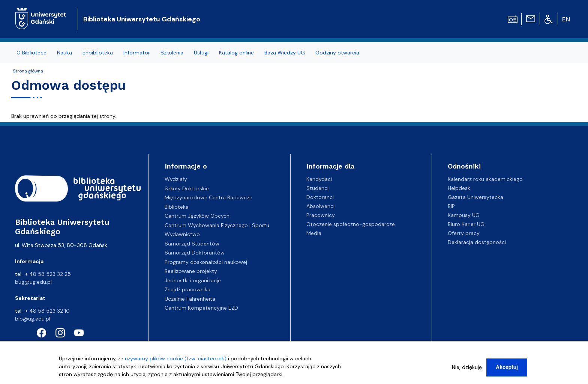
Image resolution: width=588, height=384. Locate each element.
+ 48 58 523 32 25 (48, 274)
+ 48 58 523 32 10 (47, 311)
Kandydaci (319, 179)
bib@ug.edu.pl (33, 319)
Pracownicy (321, 215)
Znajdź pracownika (187, 289)
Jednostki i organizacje (193, 280)
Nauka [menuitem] (64, 53)
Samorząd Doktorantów (195, 253)
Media (314, 233)
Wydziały (176, 179)
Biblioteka (177, 207)
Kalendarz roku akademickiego (485, 179)
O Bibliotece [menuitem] (31, 53)
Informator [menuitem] (137, 53)
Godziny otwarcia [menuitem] (337, 53)
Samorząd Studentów (192, 244)
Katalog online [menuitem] (236, 53)
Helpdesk (459, 188)
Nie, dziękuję (467, 367)
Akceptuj (507, 367)
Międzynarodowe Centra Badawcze (208, 197)
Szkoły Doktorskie (187, 188)
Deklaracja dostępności (477, 242)
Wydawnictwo (182, 234)
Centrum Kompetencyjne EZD (201, 308)
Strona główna (28, 71)
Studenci (317, 188)
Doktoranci (320, 197)
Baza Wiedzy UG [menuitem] (285, 53)
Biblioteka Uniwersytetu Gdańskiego (142, 19)
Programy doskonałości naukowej (206, 262)
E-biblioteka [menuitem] (98, 53)
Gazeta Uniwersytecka (475, 197)
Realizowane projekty (191, 271)
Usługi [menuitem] (201, 53)
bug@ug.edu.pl (33, 282)
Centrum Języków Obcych (197, 216)
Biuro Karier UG (466, 224)
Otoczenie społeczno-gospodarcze (351, 224)
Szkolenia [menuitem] (172, 53)
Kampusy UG (464, 215)
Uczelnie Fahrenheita (190, 299)
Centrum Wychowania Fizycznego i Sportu (217, 225)
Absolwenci (320, 206)
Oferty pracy (464, 233)
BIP (451, 206)
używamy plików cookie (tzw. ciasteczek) (176, 358)
